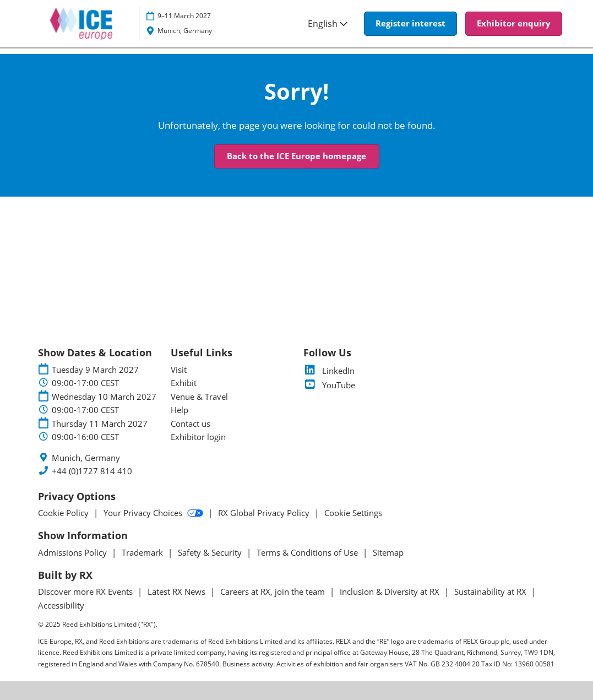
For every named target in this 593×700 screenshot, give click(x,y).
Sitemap (388, 552)
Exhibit (184, 383)
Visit (179, 370)
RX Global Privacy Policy (265, 513)
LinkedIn (329, 371)
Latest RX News (178, 592)
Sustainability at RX (491, 592)
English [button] (328, 24)
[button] (410, 24)
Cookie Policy (64, 513)
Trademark (143, 552)
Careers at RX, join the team (274, 592)
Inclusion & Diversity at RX (391, 592)
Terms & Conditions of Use (308, 552)
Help (179, 410)
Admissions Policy (74, 552)
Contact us (191, 424)
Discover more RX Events (86, 592)
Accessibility (61, 605)
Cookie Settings (353, 513)
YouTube (329, 385)
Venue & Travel (199, 397)
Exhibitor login (198, 437)
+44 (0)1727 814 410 (92, 471)
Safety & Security (211, 552)
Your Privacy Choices (154, 513)
